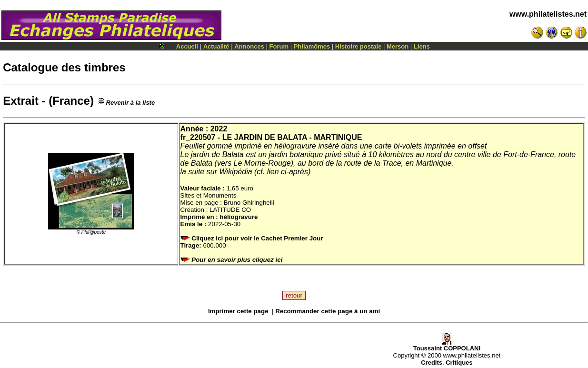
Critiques (459, 363)
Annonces (249, 46)
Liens (422, 46)
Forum (279, 46)
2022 (219, 129)
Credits (432, 363)
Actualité (216, 46)
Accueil (187, 46)
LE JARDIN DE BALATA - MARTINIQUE (292, 137)
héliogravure (239, 217)
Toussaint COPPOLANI (447, 345)
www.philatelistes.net (548, 14)
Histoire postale (359, 46)
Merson (398, 46)
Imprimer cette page (238, 311)
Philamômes (312, 46)
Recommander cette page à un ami (328, 311)
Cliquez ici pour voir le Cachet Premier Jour (253, 238)
